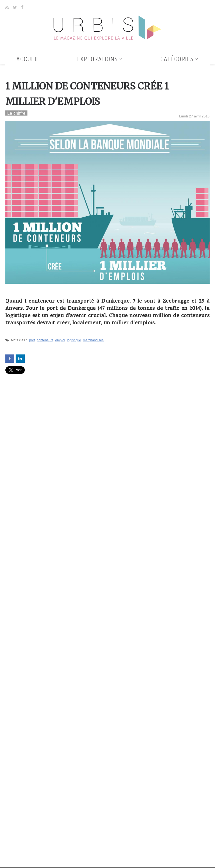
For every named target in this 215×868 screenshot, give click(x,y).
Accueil (28, 59)
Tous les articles (106, 67)
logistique (74, 340)
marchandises (93, 340)
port (32, 340)
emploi (60, 340)
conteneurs (45, 340)
